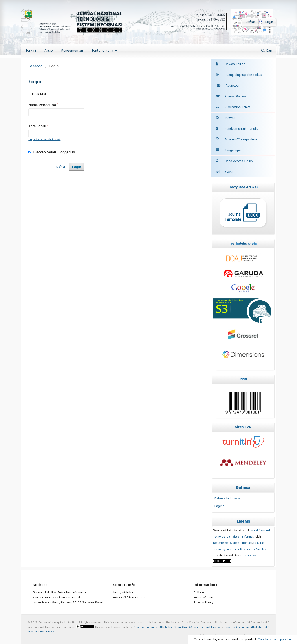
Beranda (35, 67)
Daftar (250, 22)
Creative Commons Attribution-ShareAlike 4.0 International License (177, 627)
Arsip (49, 51)
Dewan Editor (235, 64)
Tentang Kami (103, 51)
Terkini (31, 51)
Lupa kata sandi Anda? (44, 140)
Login (269, 22)
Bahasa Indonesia (227, 499)
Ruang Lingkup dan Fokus (239, 75)
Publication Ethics (233, 108)
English (219, 506)
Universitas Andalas (253, 549)
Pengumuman (72, 51)
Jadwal (229, 118)
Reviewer (228, 86)
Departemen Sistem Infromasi (233, 543)
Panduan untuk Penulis (241, 129)
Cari (267, 51)
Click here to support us (275, 639)
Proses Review (231, 97)
